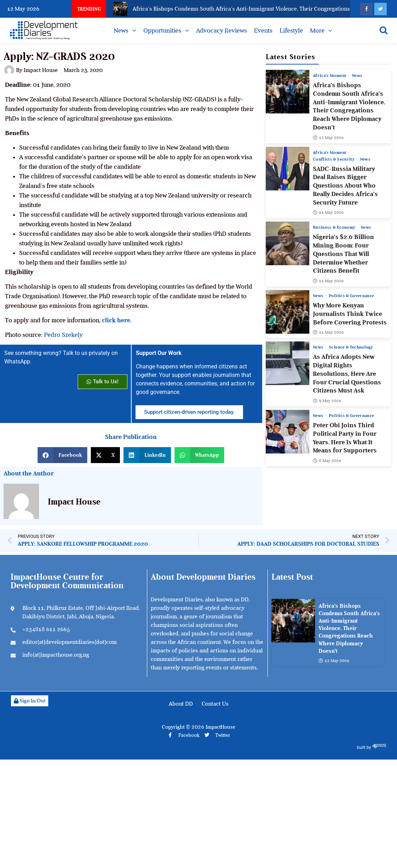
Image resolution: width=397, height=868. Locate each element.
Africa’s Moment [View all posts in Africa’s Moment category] (330, 76)
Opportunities (162, 30)
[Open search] (384, 30)
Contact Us (215, 704)
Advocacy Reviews (222, 30)
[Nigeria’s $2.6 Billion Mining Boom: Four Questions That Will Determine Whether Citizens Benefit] (288, 243)
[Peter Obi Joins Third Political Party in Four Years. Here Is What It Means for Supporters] (288, 432)
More (317, 30)
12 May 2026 (328, 138)
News (121, 30)
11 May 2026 (328, 212)
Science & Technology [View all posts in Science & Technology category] (351, 347)
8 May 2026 (327, 461)
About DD (181, 704)
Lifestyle (291, 30)
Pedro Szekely (64, 335)
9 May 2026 (327, 401)
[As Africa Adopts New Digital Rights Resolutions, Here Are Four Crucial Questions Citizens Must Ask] (288, 363)
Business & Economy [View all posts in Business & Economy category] (335, 227)
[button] (62, 455)
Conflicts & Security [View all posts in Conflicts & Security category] (334, 159)
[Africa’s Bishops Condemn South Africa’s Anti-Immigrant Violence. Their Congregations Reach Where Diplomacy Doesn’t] (288, 92)
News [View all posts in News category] (357, 76)
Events (263, 30)
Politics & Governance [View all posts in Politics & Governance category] (351, 296)
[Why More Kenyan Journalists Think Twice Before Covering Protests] (288, 312)
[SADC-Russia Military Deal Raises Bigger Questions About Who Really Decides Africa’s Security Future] (288, 169)
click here (116, 320)
